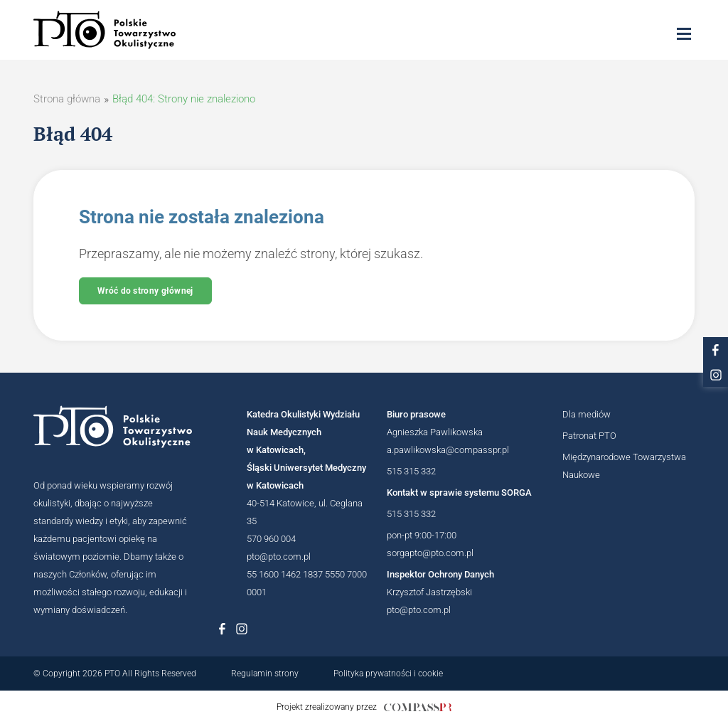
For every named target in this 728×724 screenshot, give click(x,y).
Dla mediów (587, 414)
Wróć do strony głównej (145, 291)
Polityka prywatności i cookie (388, 674)
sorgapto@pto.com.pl (430, 553)
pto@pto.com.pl (279, 557)
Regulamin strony (265, 674)
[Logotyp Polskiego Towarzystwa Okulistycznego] (113, 427)
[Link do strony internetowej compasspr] (418, 707)
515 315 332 (411, 471)
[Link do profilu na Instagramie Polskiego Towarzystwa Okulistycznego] (242, 629)
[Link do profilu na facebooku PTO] (716, 350)
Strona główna (67, 99)
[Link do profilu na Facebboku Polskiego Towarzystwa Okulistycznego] (222, 629)
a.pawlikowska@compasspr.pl (448, 450)
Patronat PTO (589, 436)
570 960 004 (271, 539)
